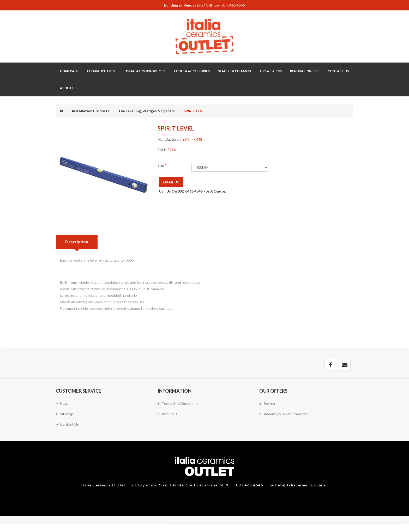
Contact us (67, 424)
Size (161, 165)
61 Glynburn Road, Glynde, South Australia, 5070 (181, 485)
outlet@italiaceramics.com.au (299, 485)
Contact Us (338, 71)
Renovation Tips (305, 71)
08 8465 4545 (250, 485)
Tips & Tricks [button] (270, 71)
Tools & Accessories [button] (192, 71)
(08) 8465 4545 (233, 5)
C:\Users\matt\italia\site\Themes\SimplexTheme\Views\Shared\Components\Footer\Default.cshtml (87, 524)
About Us (68, 88)
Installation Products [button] (144, 71)
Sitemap (65, 414)
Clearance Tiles (101, 71)
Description (77, 242)
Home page (69, 71)
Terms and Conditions (178, 403)
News (63, 403)
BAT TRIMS (192, 139)
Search (267, 404)
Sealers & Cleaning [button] (234, 71)
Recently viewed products (283, 414)
